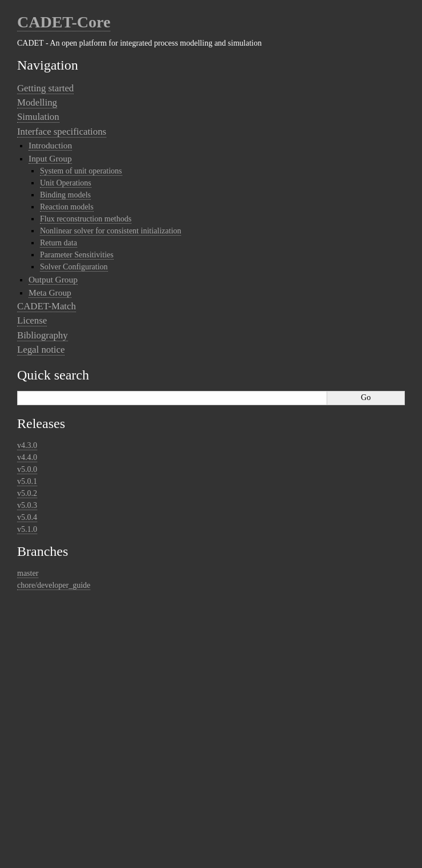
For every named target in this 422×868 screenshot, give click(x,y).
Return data (59, 243)
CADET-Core (64, 22)
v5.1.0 (27, 529)
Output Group (53, 279)
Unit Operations (66, 183)
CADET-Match (47, 306)
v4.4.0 (27, 457)
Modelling (37, 102)
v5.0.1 (27, 481)
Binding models (65, 195)
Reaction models (67, 207)
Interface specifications (62, 132)
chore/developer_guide (54, 585)
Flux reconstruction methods (86, 219)
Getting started (45, 88)
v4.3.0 (27, 445)
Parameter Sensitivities (77, 255)
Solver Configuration (74, 267)
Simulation (38, 117)
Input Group (50, 158)
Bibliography (43, 335)
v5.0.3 (27, 505)
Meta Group (50, 292)
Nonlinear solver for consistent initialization (110, 231)
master (28, 573)
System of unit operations (81, 171)
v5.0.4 (27, 517)
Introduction (50, 145)
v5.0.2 (27, 493)
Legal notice (41, 350)
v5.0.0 (27, 469)
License (32, 320)
